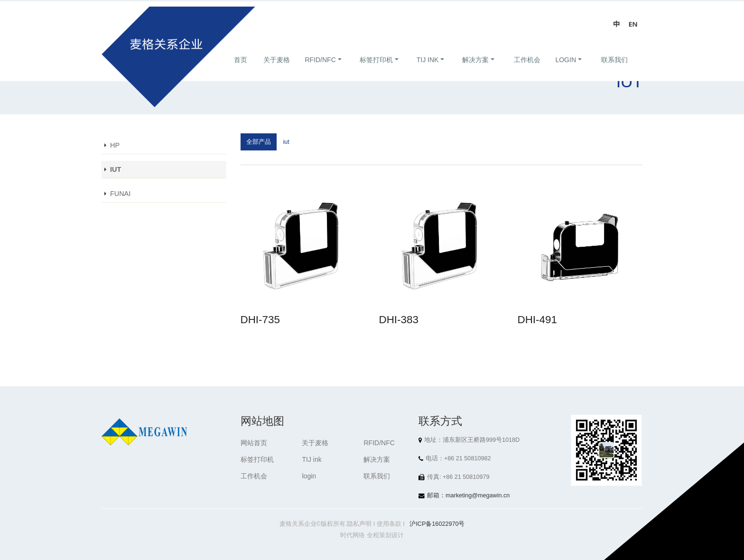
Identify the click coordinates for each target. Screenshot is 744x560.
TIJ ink (428, 70)
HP (115, 145)
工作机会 (527, 70)
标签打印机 (376, 70)
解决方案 (475, 70)
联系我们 (614, 70)
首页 (241, 70)
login (566, 70)
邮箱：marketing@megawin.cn (468, 495)
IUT (116, 169)
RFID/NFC (320, 70)
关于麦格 (277, 70)
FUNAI (120, 194)
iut (286, 142)
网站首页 (254, 443)
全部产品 (259, 142)
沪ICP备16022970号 (437, 524)
